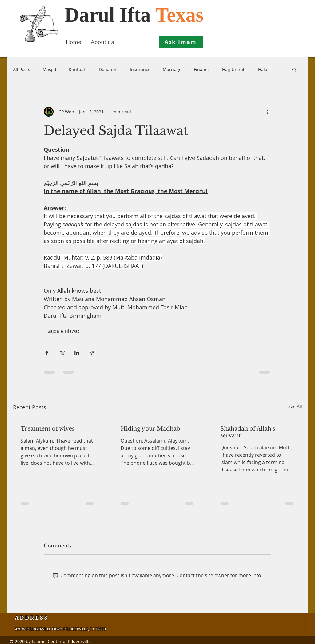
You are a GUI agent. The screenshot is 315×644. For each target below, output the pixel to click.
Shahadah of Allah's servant (248, 432)
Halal (263, 69)
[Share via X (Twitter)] (62, 353)
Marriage (172, 69)
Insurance (140, 69)
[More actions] (268, 112)
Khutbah (78, 69)
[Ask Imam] (181, 42)
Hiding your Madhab (150, 429)
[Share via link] (92, 353)
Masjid (49, 69)
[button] (294, 70)
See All (295, 406)
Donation (108, 69)
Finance (202, 69)
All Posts (22, 69)
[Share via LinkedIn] (77, 353)
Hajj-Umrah (234, 69)
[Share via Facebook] (47, 353)
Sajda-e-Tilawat (63, 331)
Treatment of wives (48, 429)
